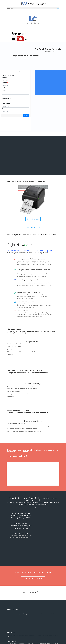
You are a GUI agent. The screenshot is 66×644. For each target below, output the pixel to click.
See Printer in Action (33, 226)
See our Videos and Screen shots (33, 577)
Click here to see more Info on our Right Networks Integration (29, 249)
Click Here (58, 83)
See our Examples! (33, 218)
